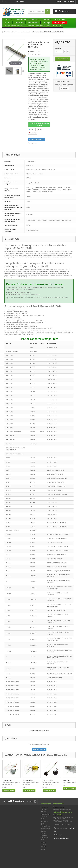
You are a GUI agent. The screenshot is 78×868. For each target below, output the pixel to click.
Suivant (23, 71)
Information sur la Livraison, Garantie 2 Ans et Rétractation (45, 825)
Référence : (31, 51)
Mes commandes (59, 807)
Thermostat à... (48, 780)
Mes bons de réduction (60, 820)
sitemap (43, 849)
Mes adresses (58, 815)
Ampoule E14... (28, 780)
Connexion (71, 2)
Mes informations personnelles (63, 818)
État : (30, 54)
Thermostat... (7, 780)
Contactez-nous (61, 2)
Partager (40, 129)
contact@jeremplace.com (62, 855)
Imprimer (34, 143)
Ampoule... (66, 780)
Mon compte (58, 804)
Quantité (58, 48)
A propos (43, 842)
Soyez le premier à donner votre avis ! (39, 731)
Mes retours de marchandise (62, 810)
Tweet (32, 129)
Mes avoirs (57, 812)
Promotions (44, 807)
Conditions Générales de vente (45, 838)
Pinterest (32, 133)
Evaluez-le (64, 89)
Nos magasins (45, 814)
